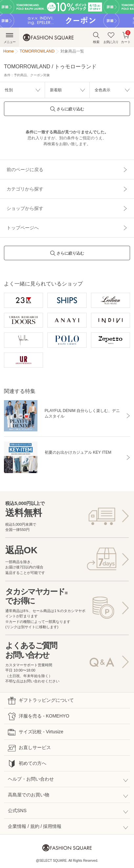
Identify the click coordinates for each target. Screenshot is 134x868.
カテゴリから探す (25, 189)
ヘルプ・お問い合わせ (31, 779)
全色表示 (102, 90)
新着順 (56, 90)
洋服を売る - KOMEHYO (39, 716)
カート (126, 37)
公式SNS (17, 811)
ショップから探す (25, 208)
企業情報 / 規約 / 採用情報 (35, 826)
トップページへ (23, 228)
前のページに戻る (25, 170)
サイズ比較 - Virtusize (36, 732)
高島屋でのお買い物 (29, 795)
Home (9, 51)
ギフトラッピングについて (41, 701)
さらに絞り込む (67, 111)
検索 (96, 38)
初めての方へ (27, 764)
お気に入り (111, 38)
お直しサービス (29, 748)
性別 (9, 90)
